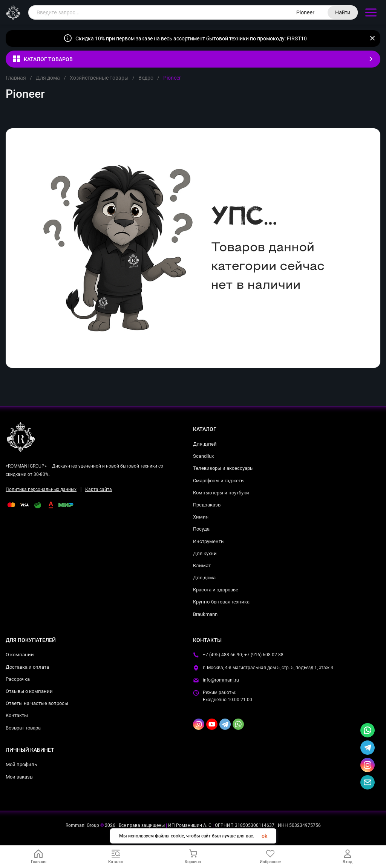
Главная (16, 78)
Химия (201, 517)
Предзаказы (207, 505)
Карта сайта (99, 489)
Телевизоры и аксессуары (223, 468)
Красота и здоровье (216, 590)
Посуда (201, 529)
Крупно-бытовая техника (221, 602)
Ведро (146, 78)
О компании (20, 655)
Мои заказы (20, 777)
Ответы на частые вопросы (37, 703)
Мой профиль (21, 764)
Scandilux (203, 456)
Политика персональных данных (41, 489)
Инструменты (209, 541)
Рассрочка (18, 679)
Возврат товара (23, 728)
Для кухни (205, 553)
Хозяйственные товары (99, 78)
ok (264, 836)
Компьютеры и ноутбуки (221, 493)
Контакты (17, 715)
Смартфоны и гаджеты (219, 481)
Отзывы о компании (29, 691)
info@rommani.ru (221, 680)
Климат (202, 566)
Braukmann (205, 614)
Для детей (205, 444)
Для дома (48, 78)
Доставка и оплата (27, 667)
